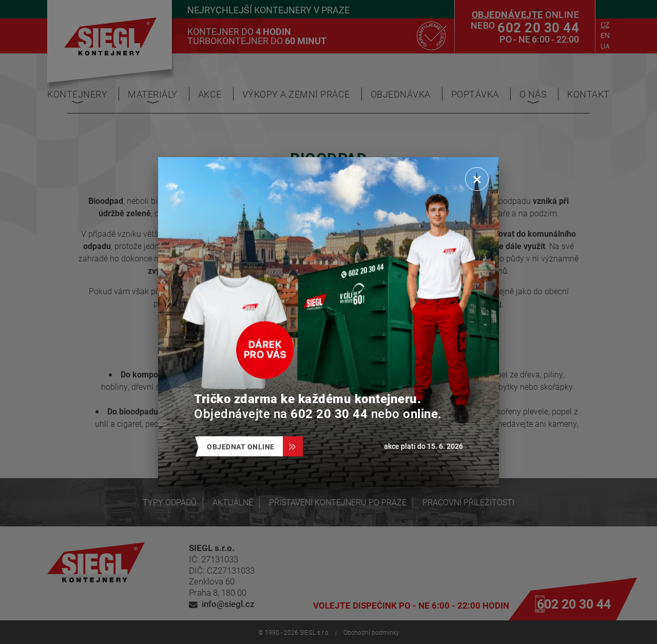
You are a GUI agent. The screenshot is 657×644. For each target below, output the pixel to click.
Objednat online (245, 447)
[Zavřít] (477, 179)
